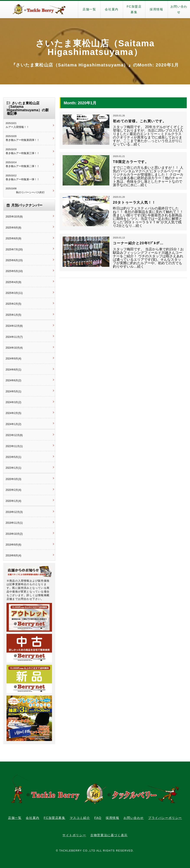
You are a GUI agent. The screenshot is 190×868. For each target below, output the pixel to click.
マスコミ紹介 (80, 818)
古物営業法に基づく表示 (109, 835)
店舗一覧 (89, 9)
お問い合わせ (179, 9)
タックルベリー (39, 10)
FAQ (98, 818)
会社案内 (112, 9)
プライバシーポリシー (165, 818)
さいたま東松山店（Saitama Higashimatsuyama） (95, 48)
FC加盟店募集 (134, 9)
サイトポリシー (74, 835)
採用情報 (156, 9)
